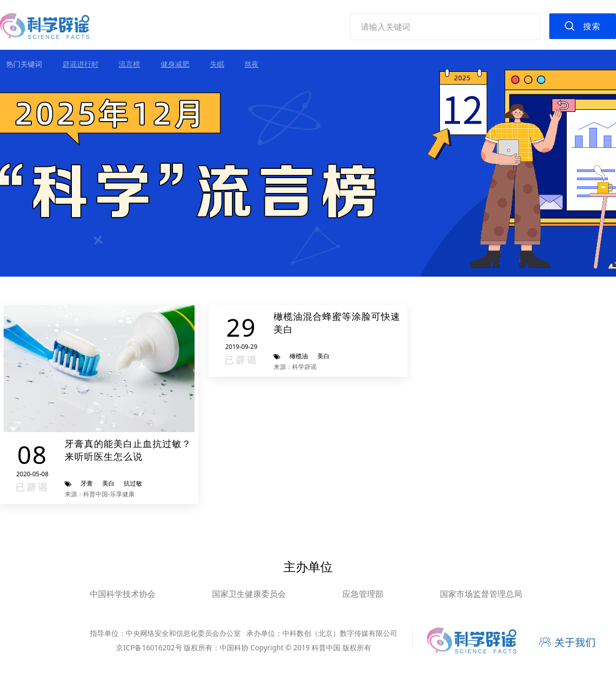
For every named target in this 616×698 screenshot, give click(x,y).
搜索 (592, 26)
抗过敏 (133, 483)
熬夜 (252, 64)
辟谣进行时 (81, 64)
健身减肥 (175, 64)
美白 (108, 483)
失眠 (217, 64)
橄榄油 (299, 356)
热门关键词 (24, 64)
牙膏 (87, 483)
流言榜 (129, 64)
